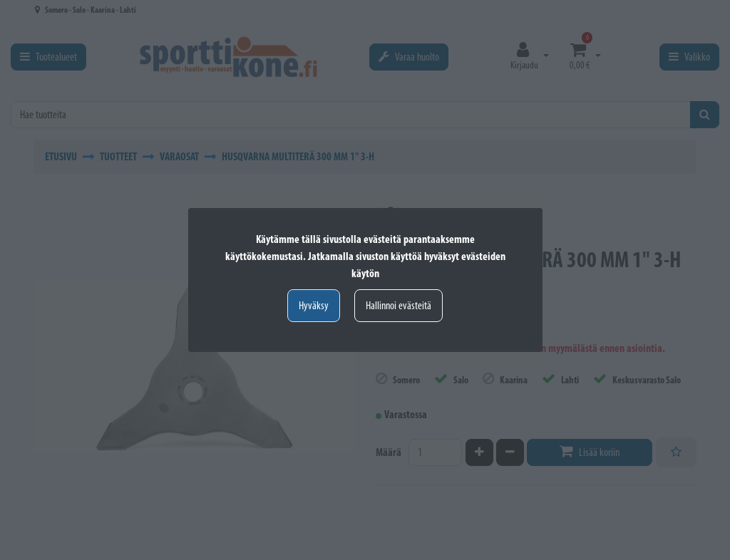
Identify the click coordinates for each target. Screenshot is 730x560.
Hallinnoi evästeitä (399, 305)
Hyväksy (314, 305)
